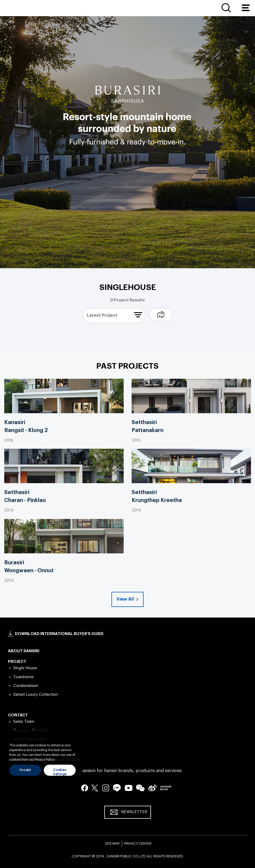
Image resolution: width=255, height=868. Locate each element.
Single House (25, 668)
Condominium (26, 686)
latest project (102, 315)
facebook (85, 788)
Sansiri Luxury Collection (36, 695)
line (117, 788)
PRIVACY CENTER (138, 843)
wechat (140, 788)
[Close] (76, 738)
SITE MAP (112, 843)
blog (166, 788)
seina (152, 788)
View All (126, 599)
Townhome (23, 677)
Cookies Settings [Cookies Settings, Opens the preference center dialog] (60, 772)
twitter (95, 788)
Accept (25, 770)
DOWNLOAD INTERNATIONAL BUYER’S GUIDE (59, 634)
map (161, 315)
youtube (129, 788)
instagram (106, 788)
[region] (42, 755)
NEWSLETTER (134, 812)
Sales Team (24, 722)
